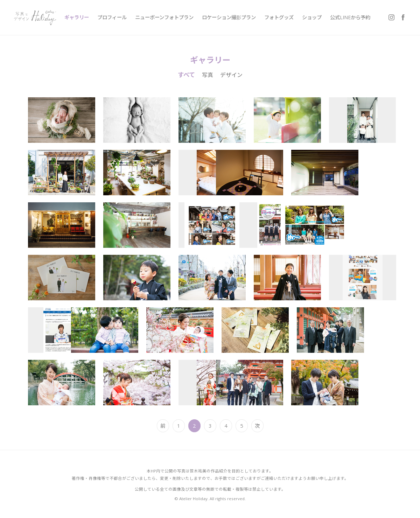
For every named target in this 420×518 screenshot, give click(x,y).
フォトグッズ (279, 17)
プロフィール (112, 17)
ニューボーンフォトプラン (164, 17)
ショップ (312, 17)
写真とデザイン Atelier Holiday (35, 17)
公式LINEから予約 (350, 17)
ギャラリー (77, 17)
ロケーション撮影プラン (229, 17)
